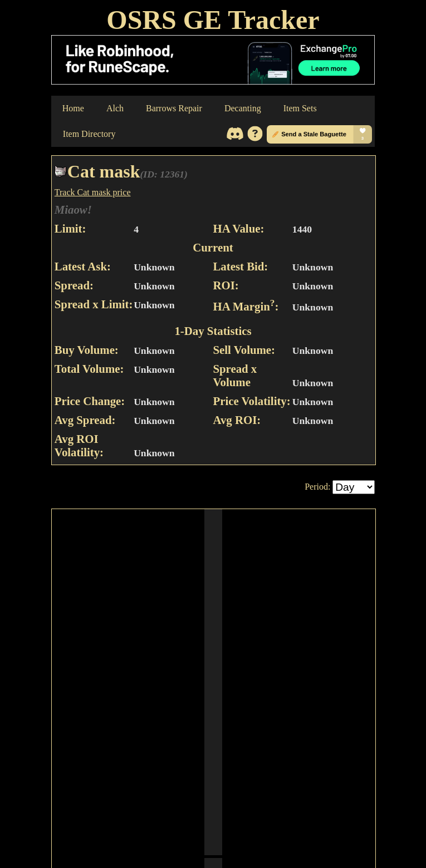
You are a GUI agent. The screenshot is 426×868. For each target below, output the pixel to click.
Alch (115, 108)
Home (73, 108)
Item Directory (89, 134)
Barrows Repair (174, 108)
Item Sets (300, 108)
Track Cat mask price (93, 192)
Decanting (243, 108)
